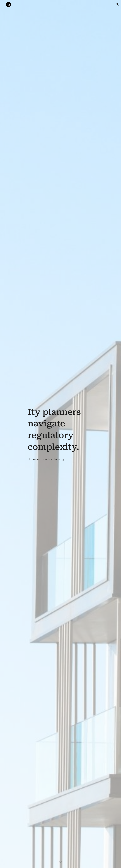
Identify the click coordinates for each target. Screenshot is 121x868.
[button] (117, 4)
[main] (60, 430)
